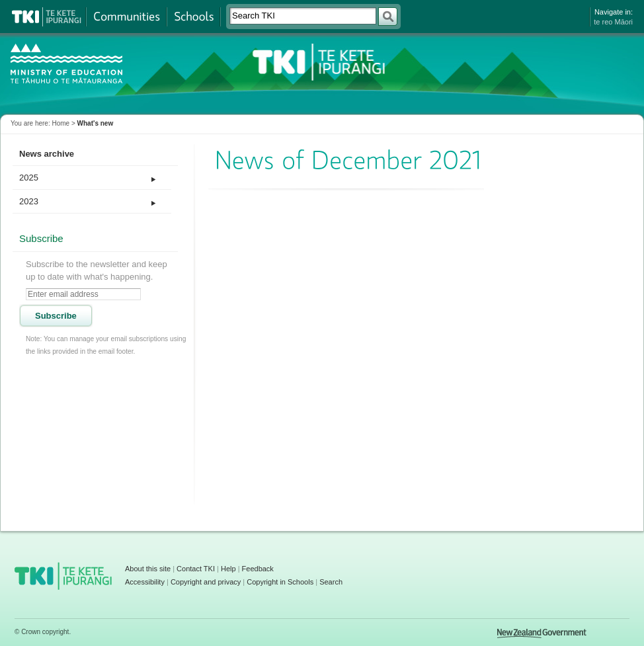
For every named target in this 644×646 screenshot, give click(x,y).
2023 (29, 201)
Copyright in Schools (280, 582)
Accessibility (145, 582)
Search (331, 582)
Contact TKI (196, 569)
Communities (126, 17)
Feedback (258, 569)
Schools (193, 17)
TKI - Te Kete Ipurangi (317, 62)
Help (228, 569)
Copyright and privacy (206, 582)
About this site (148, 569)
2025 (29, 178)
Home (60, 123)
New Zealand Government (542, 633)
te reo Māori (613, 22)
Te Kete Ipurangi (47, 17)
